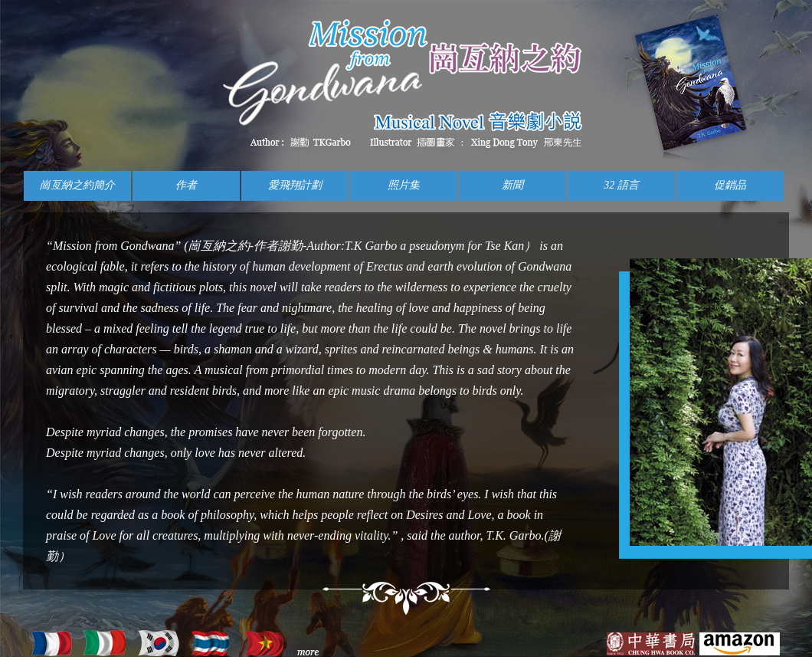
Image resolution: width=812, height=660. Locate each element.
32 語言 (621, 185)
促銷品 (730, 185)
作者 (186, 185)
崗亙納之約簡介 (77, 185)
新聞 (512, 185)
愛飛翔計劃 (295, 185)
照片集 (404, 185)
